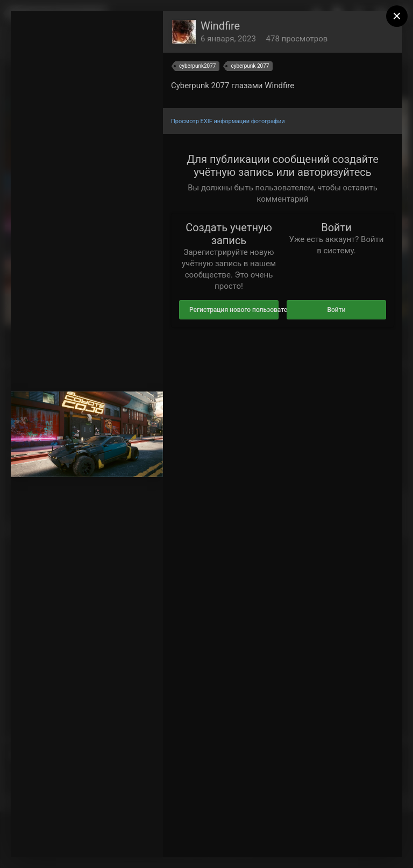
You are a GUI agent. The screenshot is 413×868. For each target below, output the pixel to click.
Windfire (220, 26)
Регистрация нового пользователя (234, 310)
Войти (336, 310)
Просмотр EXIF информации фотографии (228, 121)
